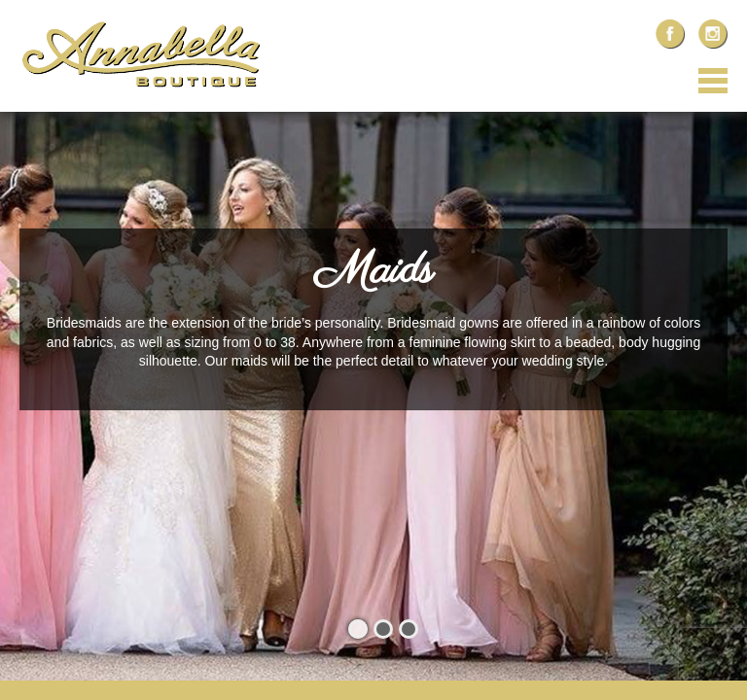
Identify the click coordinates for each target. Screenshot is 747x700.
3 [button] (409, 629)
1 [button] (358, 629)
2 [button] (383, 629)
